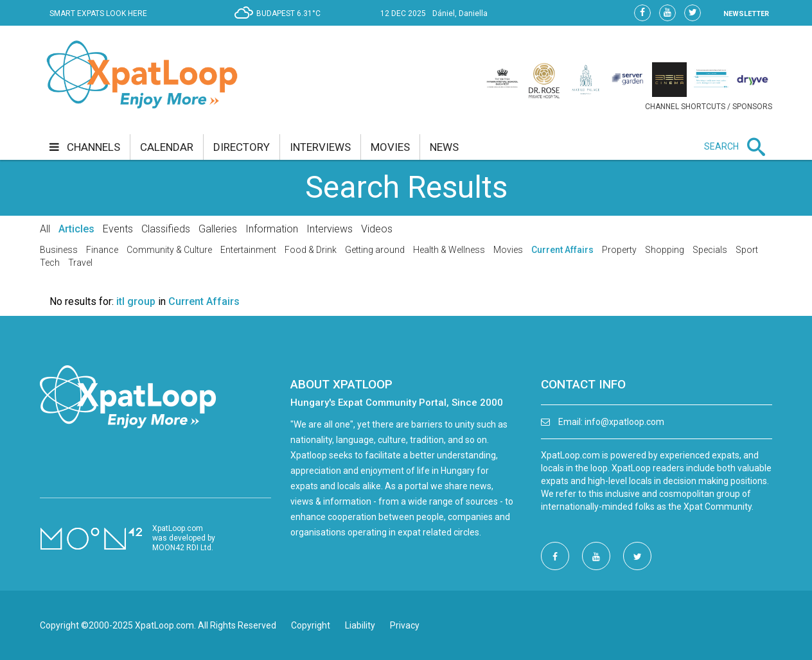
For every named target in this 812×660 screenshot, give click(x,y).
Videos (377, 229)
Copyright (311, 625)
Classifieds (166, 229)
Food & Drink (311, 250)
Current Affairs (562, 250)
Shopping (665, 250)
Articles (76, 229)
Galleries (218, 229)
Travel (80, 263)
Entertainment (248, 250)
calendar (167, 147)
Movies (508, 250)
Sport (747, 250)
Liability (360, 625)
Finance (102, 250)
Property (619, 250)
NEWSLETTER (746, 14)
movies (390, 147)
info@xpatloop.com (624, 422)
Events (118, 229)
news (444, 147)
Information (272, 229)
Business (59, 250)
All (45, 229)
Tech (50, 263)
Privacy (405, 625)
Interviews (330, 229)
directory (242, 147)
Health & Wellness (449, 250)
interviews (320, 147)
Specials (710, 250)
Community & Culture (169, 250)
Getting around (375, 250)
